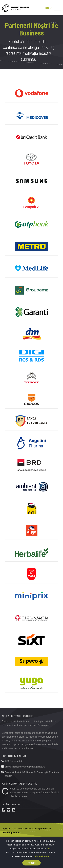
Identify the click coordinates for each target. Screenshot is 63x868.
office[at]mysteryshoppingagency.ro (25, 767)
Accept (32, 863)
